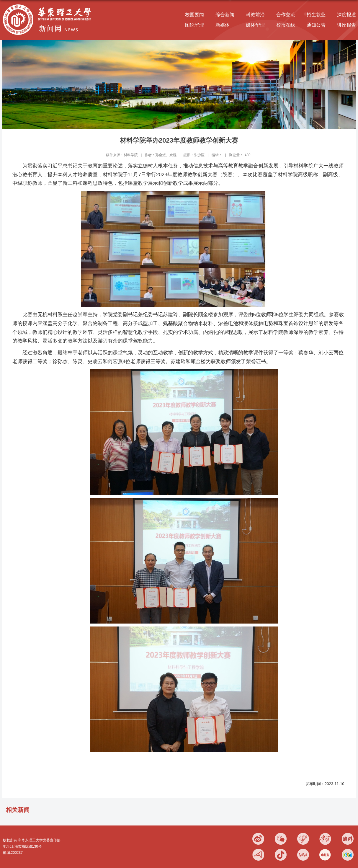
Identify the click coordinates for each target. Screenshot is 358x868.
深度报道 (346, 15)
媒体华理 (255, 25)
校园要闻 (194, 15)
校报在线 (286, 25)
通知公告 (316, 25)
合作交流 (286, 15)
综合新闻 (225, 15)
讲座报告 (346, 25)
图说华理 (194, 25)
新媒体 (223, 25)
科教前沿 (255, 15)
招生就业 (316, 15)
